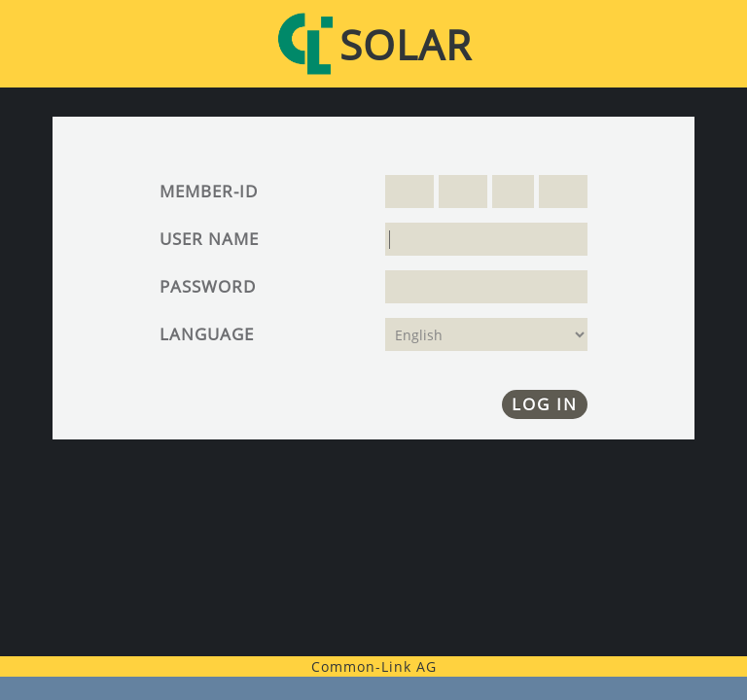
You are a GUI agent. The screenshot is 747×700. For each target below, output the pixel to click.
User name (209, 239)
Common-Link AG (374, 666)
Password (208, 286)
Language (207, 334)
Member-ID (209, 191)
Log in (545, 404)
